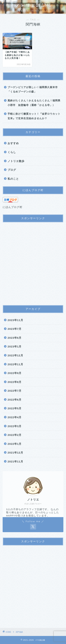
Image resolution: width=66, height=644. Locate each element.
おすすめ (13, 143)
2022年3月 (15, 426)
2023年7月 (15, 329)
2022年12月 (15, 355)
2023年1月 (15, 346)
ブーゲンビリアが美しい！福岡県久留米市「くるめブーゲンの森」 (33, 90)
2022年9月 (15, 373)
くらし (12, 152)
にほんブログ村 (12, 207)
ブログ (12, 170)
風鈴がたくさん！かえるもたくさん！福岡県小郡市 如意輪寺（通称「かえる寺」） (34, 103)
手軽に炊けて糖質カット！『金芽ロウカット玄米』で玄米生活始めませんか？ (34, 116)
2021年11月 (15, 461)
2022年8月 (15, 382)
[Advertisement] (33, 264)
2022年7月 (15, 391)
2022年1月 (15, 444)
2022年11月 (15, 364)
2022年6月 (15, 400)
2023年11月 (15, 320)
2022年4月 (15, 417)
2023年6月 (15, 338)
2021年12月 (15, 453)
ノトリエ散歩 (16, 161)
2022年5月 (15, 408)
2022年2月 (15, 435)
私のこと (13, 179)
